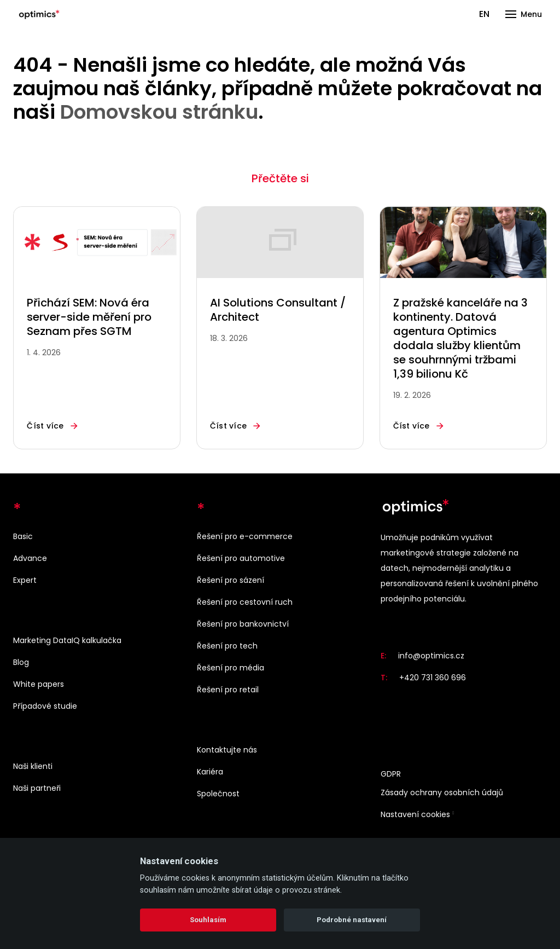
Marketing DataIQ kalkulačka (67, 640)
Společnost (218, 794)
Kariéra (210, 772)
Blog (21, 662)
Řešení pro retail (228, 690)
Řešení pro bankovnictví (243, 624)
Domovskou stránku (159, 112)
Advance (30, 558)
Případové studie (45, 706)
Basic (23, 536)
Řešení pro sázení (231, 580)
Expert (25, 580)
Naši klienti (33, 766)
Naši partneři (37, 788)
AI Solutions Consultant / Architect (278, 310)
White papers (39, 684)
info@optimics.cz (431, 656)
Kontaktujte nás (227, 750)
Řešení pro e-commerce (245, 536)
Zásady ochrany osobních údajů (442, 792)
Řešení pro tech (227, 646)
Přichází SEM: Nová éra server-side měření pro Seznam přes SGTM (89, 317)
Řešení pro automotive (241, 558)
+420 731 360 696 (433, 678)
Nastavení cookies (415, 814)
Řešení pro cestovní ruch (245, 602)
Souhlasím (208, 920)
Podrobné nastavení (352, 920)
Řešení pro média (231, 668)
